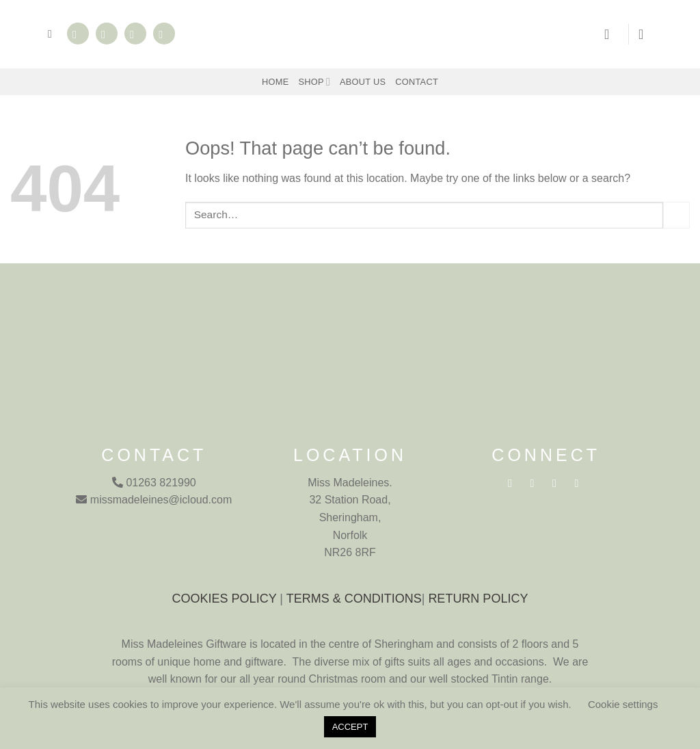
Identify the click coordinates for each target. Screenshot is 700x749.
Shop (314, 82)
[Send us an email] (135, 34)
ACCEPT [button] (350, 727)
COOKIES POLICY (225, 599)
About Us (363, 82)
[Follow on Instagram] (107, 34)
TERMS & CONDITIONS (354, 599)
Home (275, 82)
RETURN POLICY (478, 599)
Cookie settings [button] (623, 704)
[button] (53, 34)
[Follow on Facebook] (78, 34)
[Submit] (676, 215)
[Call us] (164, 34)
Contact (417, 82)
